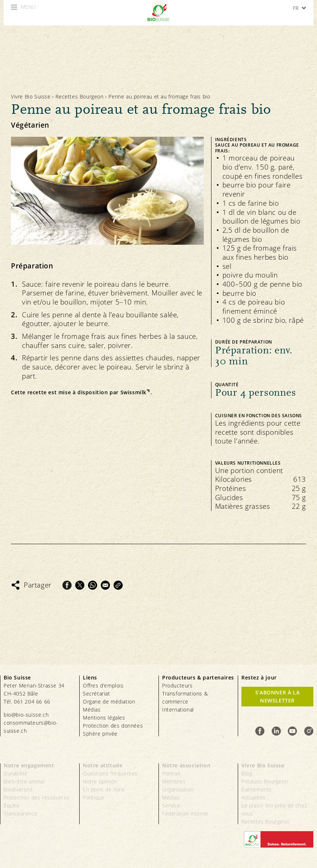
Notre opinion (100, 781)
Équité (12, 805)
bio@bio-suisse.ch (26, 715)
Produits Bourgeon (265, 781)
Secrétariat (97, 693)
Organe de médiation (109, 702)
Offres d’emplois (103, 685)
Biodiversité (18, 789)
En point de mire (104, 789)
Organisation (178, 789)
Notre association (186, 765)
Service (171, 805)
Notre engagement (29, 765)
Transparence (20, 813)
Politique (94, 797)
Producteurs (177, 685)
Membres (174, 781)
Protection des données (113, 726)
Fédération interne (185, 813)
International (178, 710)
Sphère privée (100, 734)
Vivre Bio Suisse (31, 96)
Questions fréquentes (110, 773)
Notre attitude (103, 765)
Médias (92, 710)
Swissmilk (133, 392)
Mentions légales (104, 718)
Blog (247, 773)
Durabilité (16, 773)
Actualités (254, 797)
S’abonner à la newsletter (277, 696)
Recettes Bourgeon (79, 96)
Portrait (171, 773)
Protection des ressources (37, 797)
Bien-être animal (24, 781)
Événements (257, 789)
